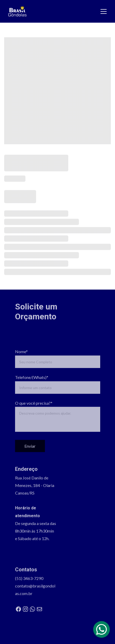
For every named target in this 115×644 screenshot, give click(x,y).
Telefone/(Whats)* (32, 382)
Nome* (21, 356)
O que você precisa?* (34, 408)
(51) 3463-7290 (29, 580)
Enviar (30, 451)
